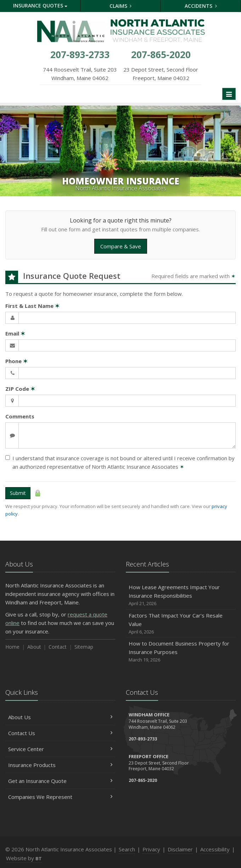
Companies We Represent (60, 797)
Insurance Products (60, 765)
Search (127, 849)
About (34, 647)
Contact (58, 647)
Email (15, 333)
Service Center (60, 749)
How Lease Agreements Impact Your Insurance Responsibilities (181, 595)
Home (12, 647)
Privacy (151, 849)
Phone (16, 361)
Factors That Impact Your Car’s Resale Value (181, 624)
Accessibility (215, 849)
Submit (18, 493)
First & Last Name (32, 306)
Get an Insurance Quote (60, 781)
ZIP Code (20, 389)
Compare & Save (121, 246)
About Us (60, 717)
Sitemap (84, 647)
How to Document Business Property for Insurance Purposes (181, 652)
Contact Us (60, 733)
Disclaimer (180, 849)
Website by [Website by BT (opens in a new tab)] (24, 858)
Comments (20, 416)
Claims (121, 6)
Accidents (201, 6)
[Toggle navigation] (229, 94)
